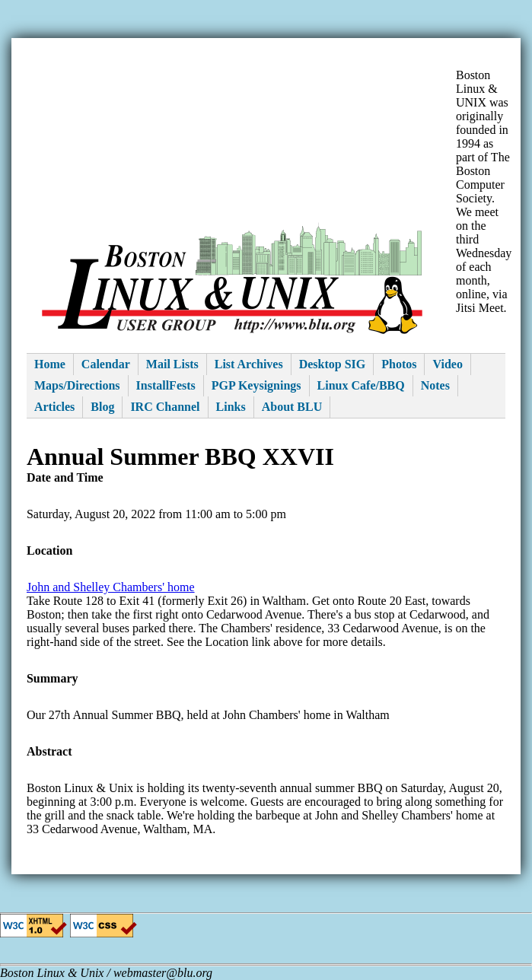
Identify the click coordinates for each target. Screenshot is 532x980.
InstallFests (166, 385)
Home (50, 364)
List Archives (249, 364)
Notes (435, 385)
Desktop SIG (333, 364)
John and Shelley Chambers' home (111, 587)
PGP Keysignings (256, 385)
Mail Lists (172, 364)
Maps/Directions (77, 385)
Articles (54, 407)
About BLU (292, 407)
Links (231, 407)
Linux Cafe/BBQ (361, 385)
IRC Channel (165, 407)
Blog (102, 407)
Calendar (106, 364)
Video (447, 364)
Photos (399, 364)
